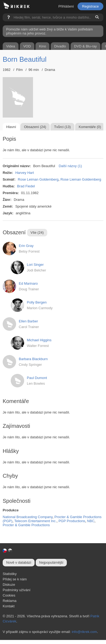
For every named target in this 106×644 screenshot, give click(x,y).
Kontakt (9, 606)
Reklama (10, 601)
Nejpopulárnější (51, 562)
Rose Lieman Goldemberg (81, 179)
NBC (91, 521)
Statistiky (10, 574)
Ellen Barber (28, 321)
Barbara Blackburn (33, 359)
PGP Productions (72, 521)
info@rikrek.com (84, 632)
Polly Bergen (37, 302)
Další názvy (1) (70, 166)
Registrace (90, 6)
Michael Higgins (39, 340)
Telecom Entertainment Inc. (35, 521)
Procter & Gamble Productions (26, 525)
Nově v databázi (19, 562)
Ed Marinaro (28, 283)
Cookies (9, 595)
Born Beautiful (25, 59)
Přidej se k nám (15, 579)
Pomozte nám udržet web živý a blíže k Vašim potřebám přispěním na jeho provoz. (50, 31)
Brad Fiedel (26, 186)
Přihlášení (66, 6)
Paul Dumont (37, 378)
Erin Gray (26, 246)
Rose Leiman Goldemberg (38, 179)
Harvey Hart (25, 173)
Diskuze (9, 585)
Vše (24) (37, 233)
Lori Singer (35, 265)
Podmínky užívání (17, 590)
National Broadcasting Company (28, 517)
